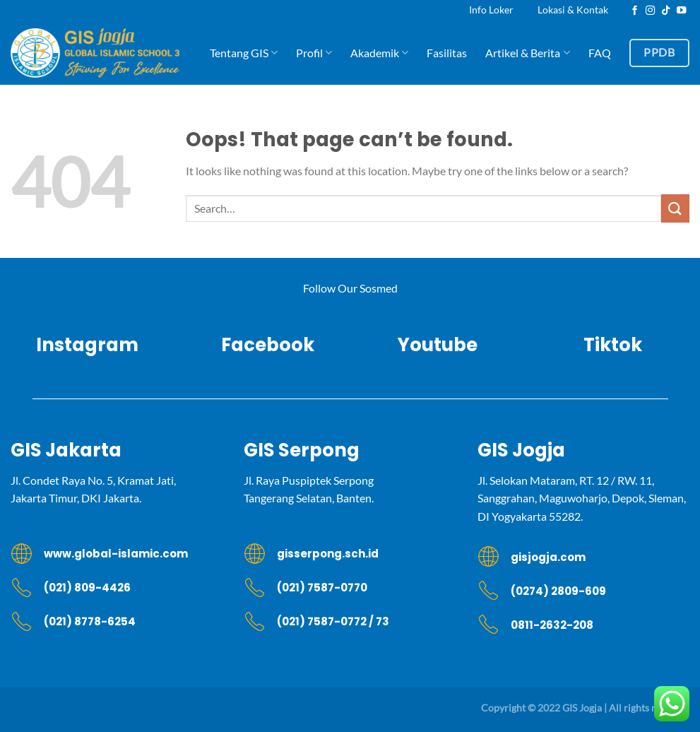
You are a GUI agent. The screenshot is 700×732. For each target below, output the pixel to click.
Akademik (379, 53)
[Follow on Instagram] (651, 11)
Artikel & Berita (527, 53)
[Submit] (675, 208)
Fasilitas (447, 53)
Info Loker (491, 10)
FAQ (600, 53)
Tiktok (613, 345)
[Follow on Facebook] (635, 11)
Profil (314, 53)
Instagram (87, 345)
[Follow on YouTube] (682, 11)
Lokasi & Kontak (573, 10)
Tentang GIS (244, 53)
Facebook (262, 345)
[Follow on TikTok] (666, 11)
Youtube (438, 345)
